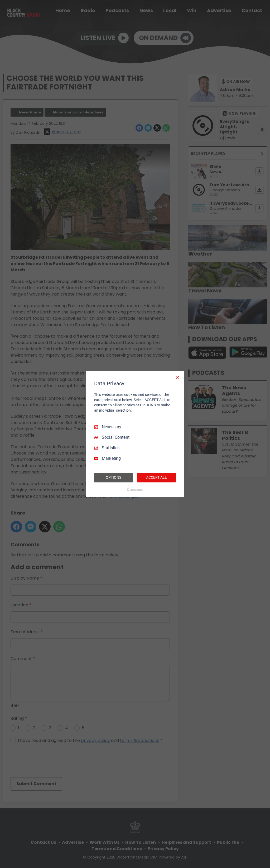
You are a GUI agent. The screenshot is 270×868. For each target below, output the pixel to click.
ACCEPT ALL (156, 477)
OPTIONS (113, 477)
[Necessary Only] (178, 377)
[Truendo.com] (135, 490)
